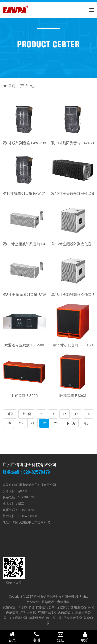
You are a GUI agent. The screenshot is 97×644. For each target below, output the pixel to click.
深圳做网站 (37, 618)
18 (88, 414)
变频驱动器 (78, 607)
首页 (9, 86)
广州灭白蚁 (28, 612)
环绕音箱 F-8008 (73, 395)
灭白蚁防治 (66, 612)
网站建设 (48, 602)
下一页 (71, 423)
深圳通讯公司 (18, 618)
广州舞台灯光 (47, 612)
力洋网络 (63, 602)
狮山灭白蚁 (54, 618)
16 (65, 414)
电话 (36, 637)
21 (32, 423)
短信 (61, 637)
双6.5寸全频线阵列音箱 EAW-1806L (31, 244)
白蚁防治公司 (46, 607)
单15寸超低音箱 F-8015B (73, 345)
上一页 (26, 414)
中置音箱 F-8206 (24, 395)
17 (76, 414)
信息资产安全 (73, 618)
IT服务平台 (27, 607)
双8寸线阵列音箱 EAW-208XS (26, 143)
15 (53, 414)
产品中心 (27, 86)
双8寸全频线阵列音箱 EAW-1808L (30, 294)
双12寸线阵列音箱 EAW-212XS (27, 193)
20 (21, 423)
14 (41, 414)
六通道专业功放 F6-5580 (24, 345)
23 (56, 423)
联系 (85, 637)
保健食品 (63, 607)
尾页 (87, 423)
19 (9, 423)
